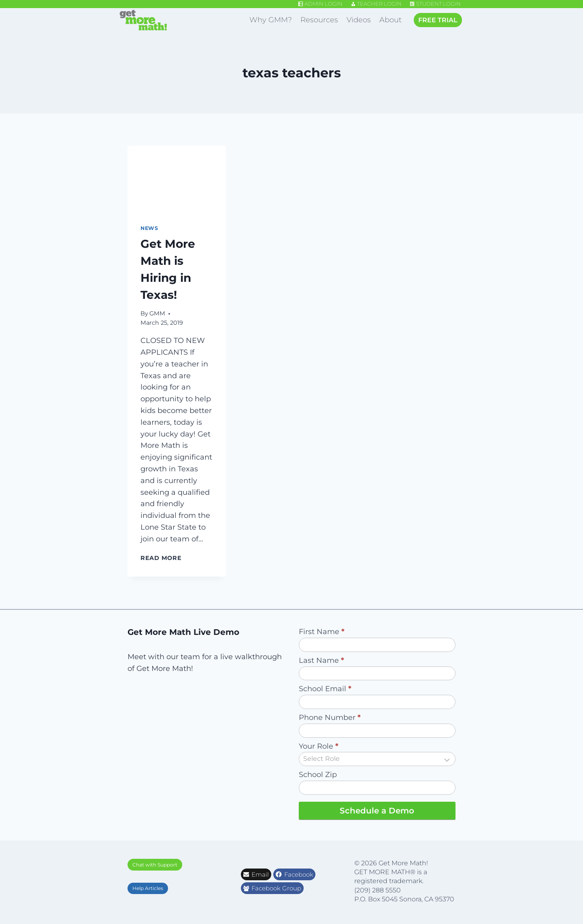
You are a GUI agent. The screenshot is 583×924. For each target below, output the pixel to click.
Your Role (319, 746)
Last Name (321, 660)
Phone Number (330, 717)
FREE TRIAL (438, 20)
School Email (325, 689)
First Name (322, 632)
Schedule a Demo (377, 811)
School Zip (318, 775)
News (149, 228)
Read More (163, 558)
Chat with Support (155, 865)
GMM (157, 313)
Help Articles (148, 888)
